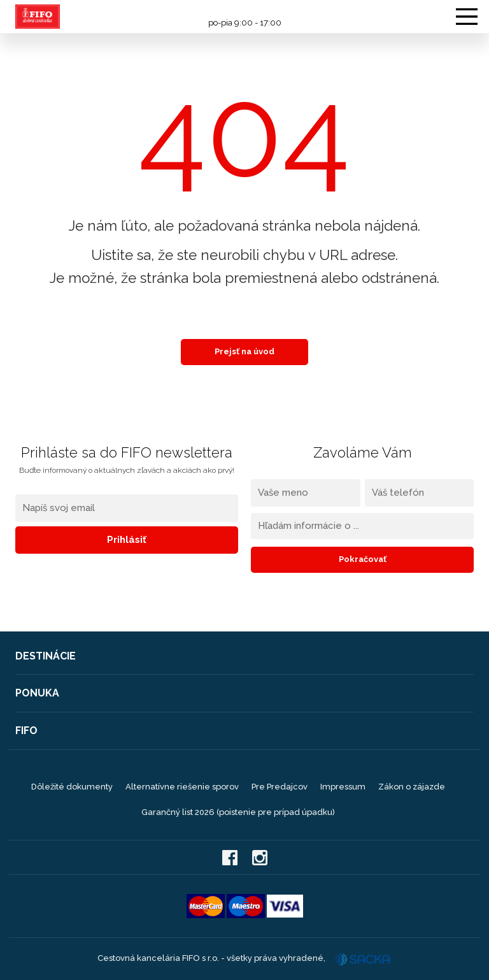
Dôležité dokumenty (72, 787)
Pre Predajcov (280, 787)
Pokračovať (363, 559)
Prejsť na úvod (244, 351)
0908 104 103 (244, 11)
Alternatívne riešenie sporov (182, 787)
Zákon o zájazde (412, 787)
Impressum (343, 787)
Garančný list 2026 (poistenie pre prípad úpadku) (238, 812)
